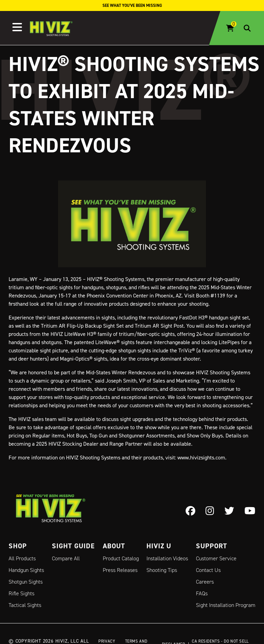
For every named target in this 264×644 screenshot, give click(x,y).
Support (212, 546)
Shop (18, 546)
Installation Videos (167, 558)
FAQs (202, 593)
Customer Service (216, 558)
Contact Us (208, 570)
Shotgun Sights (26, 582)
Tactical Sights (25, 605)
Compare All (66, 558)
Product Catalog (121, 558)
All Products (22, 558)
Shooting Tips (162, 570)
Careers (205, 582)
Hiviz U (159, 546)
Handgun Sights (26, 570)
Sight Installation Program (226, 605)
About (114, 546)
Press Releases (120, 570)
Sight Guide (73, 546)
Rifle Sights (21, 593)
